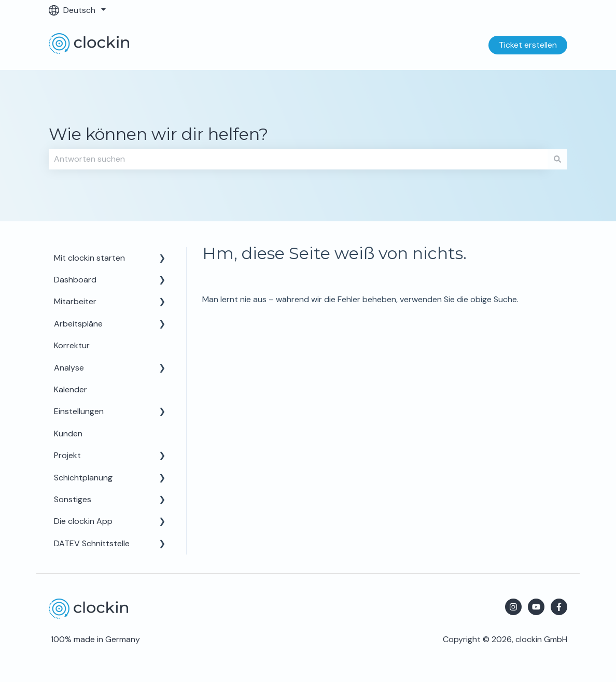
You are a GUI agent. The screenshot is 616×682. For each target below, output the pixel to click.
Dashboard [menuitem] (75, 280)
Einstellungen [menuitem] (79, 411)
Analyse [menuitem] (69, 368)
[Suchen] (557, 159)
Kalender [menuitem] (71, 389)
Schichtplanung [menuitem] (83, 478)
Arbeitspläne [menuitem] (78, 324)
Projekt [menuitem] (67, 455)
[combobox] (298, 159)
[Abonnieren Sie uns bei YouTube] (536, 607)
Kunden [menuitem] (68, 434)
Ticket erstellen (528, 45)
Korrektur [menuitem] (72, 345)
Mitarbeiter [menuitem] (75, 301)
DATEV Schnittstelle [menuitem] (92, 543)
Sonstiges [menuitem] (73, 499)
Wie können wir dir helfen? (158, 134)
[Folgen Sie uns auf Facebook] (559, 607)
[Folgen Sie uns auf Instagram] (513, 607)
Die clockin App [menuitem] (83, 521)
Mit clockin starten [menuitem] (89, 258)
